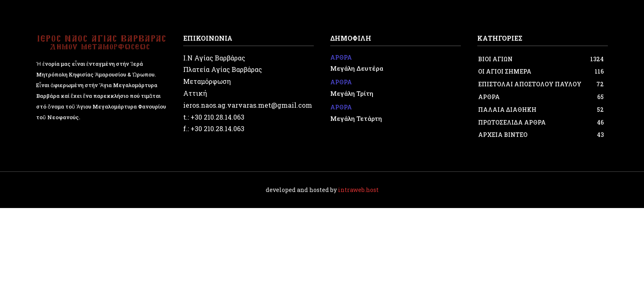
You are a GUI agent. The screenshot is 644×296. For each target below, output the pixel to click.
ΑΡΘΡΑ (341, 58)
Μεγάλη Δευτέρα (357, 68)
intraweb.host (358, 190)
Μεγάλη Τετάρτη (356, 118)
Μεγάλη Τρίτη (352, 93)
